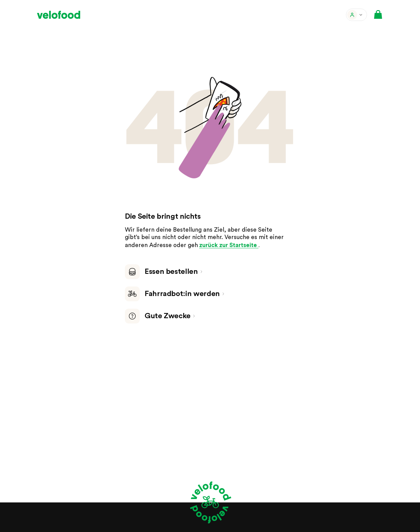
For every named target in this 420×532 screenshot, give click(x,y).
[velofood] (59, 15)
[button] (356, 15)
